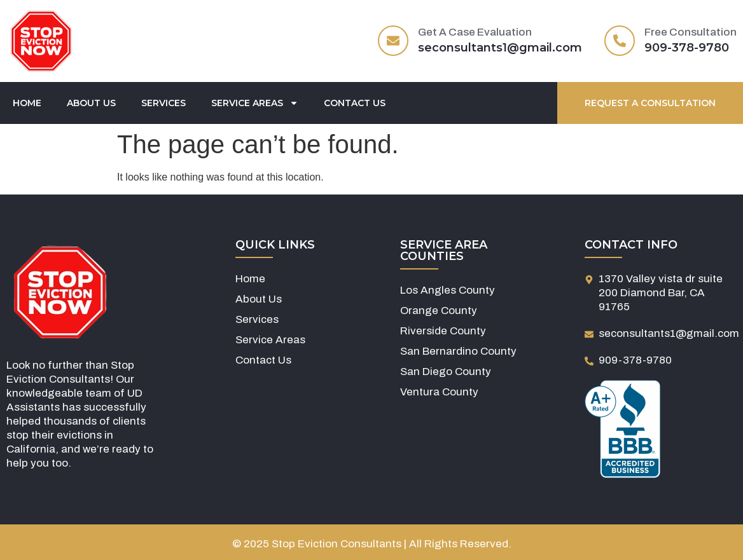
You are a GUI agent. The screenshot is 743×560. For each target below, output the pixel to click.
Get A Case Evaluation (475, 32)
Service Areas (255, 103)
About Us (91, 103)
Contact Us (355, 103)
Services (163, 103)
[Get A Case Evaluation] (393, 41)
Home (27, 103)
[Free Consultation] (620, 41)
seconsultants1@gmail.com (500, 48)
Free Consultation (691, 32)
